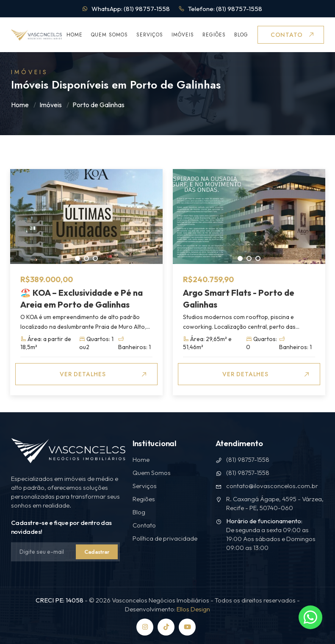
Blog (241, 35)
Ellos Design (193, 609)
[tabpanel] (86, 217)
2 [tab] (86, 259)
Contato (287, 35)
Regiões (214, 35)
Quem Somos (109, 35)
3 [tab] (95, 259)
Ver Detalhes (83, 374)
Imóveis (183, 35)
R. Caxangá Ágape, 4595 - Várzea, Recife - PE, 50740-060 (270, 504)
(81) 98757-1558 (242, 460)
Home (75, 35)
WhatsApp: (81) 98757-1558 (126, 9)
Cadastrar (97, 552)
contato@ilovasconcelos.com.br (267, 486)
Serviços (150, 35)
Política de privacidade (165, 538)
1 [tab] (77, 259)
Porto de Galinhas (98, 105)
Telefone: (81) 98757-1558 (220, 9)
